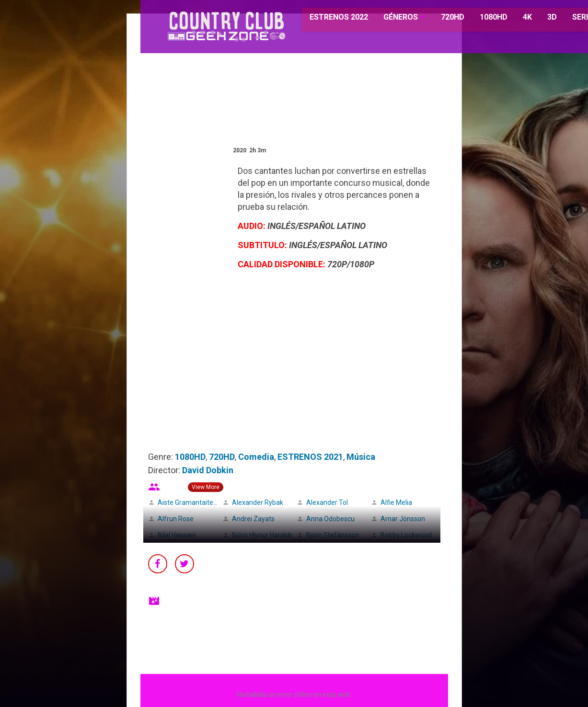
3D (540, 19)
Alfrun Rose (176, 519)
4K (515, 19)
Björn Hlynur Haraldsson (268, 535)
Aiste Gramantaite (185, 502)
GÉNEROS (389, 19)
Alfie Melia (396, 502)
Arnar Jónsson (403, 519)
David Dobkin (208, 470)
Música (361, 457)
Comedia (256, 457)
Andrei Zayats (253, 519)
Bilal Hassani (177, 535)
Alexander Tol (327, 502)
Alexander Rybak (258, 502)
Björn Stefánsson (333, 535)
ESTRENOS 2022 (328, 19)
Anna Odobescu (330, 519)
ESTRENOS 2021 (310, 457)
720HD (441, 19)
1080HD (482, 19)
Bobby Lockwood (406, 535)
